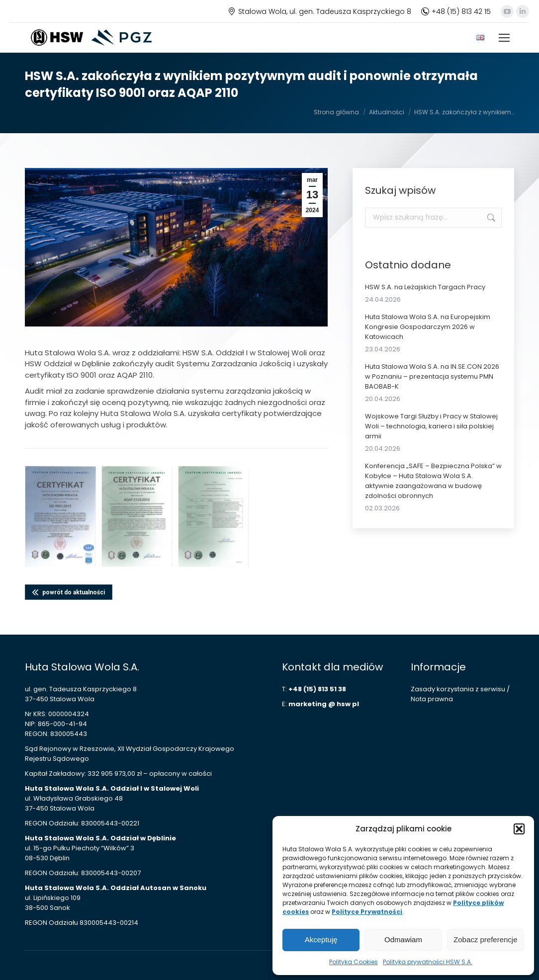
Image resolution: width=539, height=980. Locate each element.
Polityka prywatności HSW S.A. (428, 962)
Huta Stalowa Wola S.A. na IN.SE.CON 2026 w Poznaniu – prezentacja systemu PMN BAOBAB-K (432, 376)
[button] (519, 829)
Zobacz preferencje (485, 939)
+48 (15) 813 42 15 (456, 11)
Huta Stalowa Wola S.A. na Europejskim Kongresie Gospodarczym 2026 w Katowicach (428, 327)
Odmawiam (403, 939)
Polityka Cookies (354, 962)
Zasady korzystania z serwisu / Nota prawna (460, 694)
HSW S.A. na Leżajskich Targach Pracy (425, 287)
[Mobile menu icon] (504, 38)
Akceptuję (321, 939)
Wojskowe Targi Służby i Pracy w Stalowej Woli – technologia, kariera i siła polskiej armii (431, 426)
